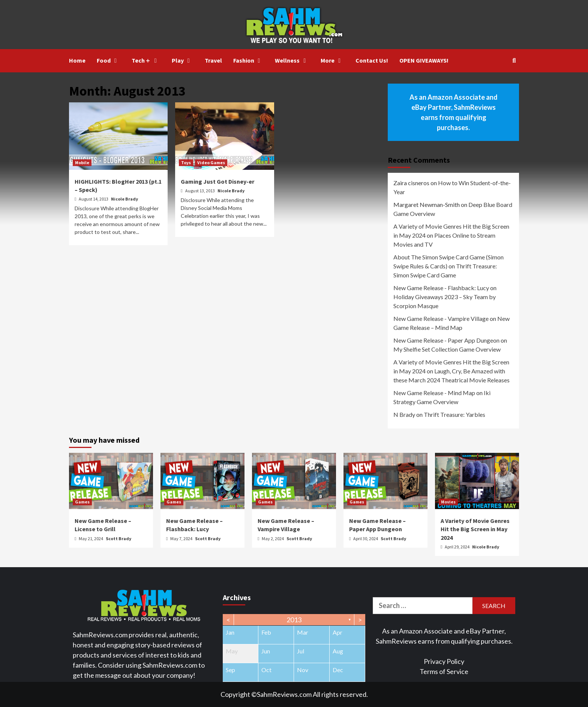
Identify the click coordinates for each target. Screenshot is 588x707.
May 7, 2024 (182, 538)
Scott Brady (118, 538)
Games (82, 502)
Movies (448, 502)
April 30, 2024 (366, 538)
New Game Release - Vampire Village (441, 318)
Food (109, 60)
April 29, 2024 (457, 547)
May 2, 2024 (273, 538)
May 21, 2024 (91, 538)
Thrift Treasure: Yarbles (454, 414)
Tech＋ (146, 60)
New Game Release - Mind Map (434, 393)
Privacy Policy (444, 661)
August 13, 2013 (200, 191)
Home (77, 60)
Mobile (82, 163)
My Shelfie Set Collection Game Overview (447, 349)
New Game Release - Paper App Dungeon (446, 340)
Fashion (249, 60)
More (332, 60)
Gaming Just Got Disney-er (217, 181)
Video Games (211, 163)
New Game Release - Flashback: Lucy (441, 288)
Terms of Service (444, 671)
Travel (213, 60)
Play (183, 60)
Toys (186, 163)
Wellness (292, 60)
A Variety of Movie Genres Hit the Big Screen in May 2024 (475, 529)
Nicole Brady (124, 199)
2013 (294, 620)
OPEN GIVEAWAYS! (424, 60)
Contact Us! (372, 60)
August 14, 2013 (94, 199)
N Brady (404, 414)
